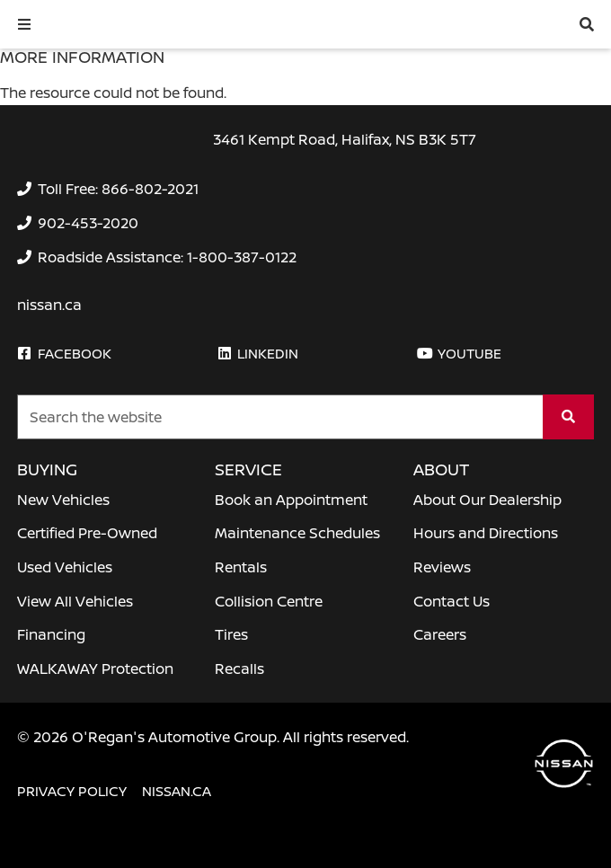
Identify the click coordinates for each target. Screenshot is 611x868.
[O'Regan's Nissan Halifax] (135, 24)
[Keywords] (280, 417)
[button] (24, 24)
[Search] (568, 417)
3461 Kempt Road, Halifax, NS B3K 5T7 (345, 139)
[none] (108, 189)
